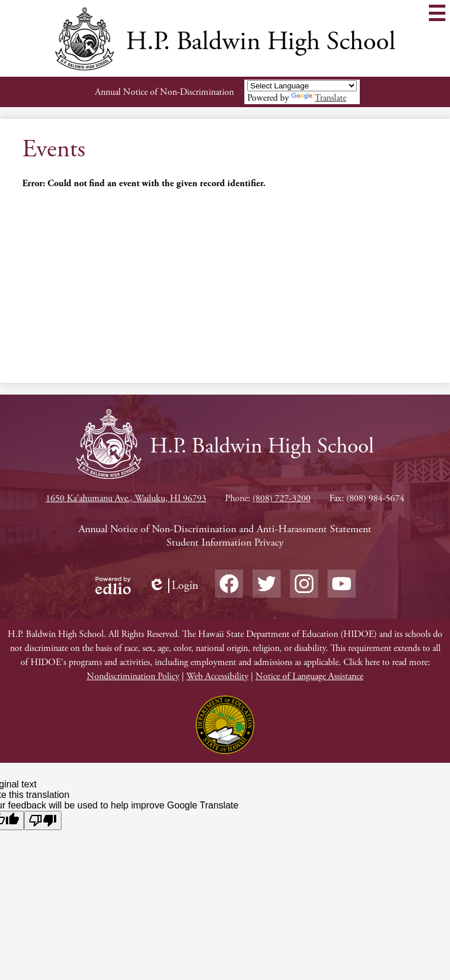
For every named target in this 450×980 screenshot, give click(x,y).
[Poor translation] (43, 820)
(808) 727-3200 (282, 498)
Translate (319, 98)
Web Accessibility (217, 676)
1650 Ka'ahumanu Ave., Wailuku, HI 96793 (126, 498)
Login (173, 586)
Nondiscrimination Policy (133, 676)
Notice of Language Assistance (309, 676)
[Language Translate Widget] (302, 86)
